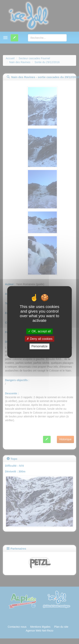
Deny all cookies (39, 339)
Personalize (39, 346)
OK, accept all (39, 331)
